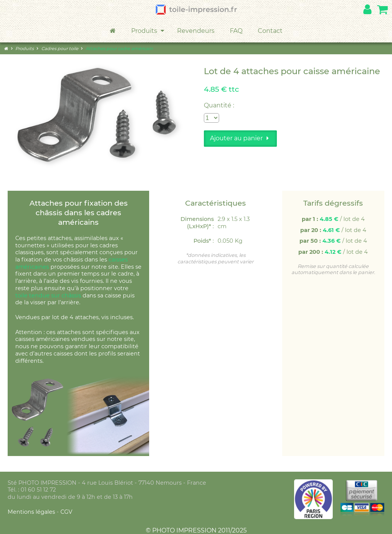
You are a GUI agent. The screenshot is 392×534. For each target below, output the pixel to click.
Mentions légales (32, 512)
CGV (66, 512)
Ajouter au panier (240, 138)
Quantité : (219, 105)
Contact (270, 31)
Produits (148, 31)
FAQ (236, 31)
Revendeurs (196, 31)
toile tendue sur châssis (48, 295)
